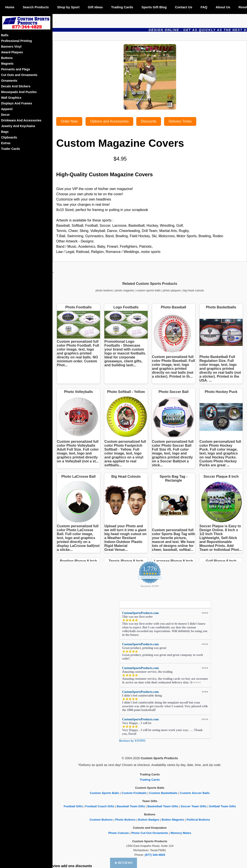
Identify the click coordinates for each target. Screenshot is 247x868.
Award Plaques (12, 52)
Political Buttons (198, 820)
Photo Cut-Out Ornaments (150, 833)
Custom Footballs (134, 793)
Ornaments (9, 81)
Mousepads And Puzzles (19, 92)
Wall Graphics (11, 98)
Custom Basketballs (163, 793)
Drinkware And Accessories (21, 120)
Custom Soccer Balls (195, 793)
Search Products (36, 7)
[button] (123, 863)
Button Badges (149, 820)
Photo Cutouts (119, 833)
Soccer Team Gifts (194, 806)
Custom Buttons (101, 820)
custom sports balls (148, 290)
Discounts (149, 121)
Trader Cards (11, 149)
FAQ (204, 7)
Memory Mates (181, 833)
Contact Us (184, 7)
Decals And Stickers (16, 86)
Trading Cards (122, 7)
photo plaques (172, 290)
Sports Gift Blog (154, 7)
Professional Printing (17, 41)
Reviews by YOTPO (132, 741)
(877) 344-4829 (155, 855)
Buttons (7, 58)
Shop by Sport (68, 7)
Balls (5, 35)
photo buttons (104, 290)
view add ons (63, 866)
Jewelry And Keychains (18, 126)
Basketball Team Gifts (163, 806)
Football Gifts (73, 806)
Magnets (7, 64)
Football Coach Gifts (100, 806)
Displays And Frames (17, 103)
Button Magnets (173, 820)
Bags (5, 132)
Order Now (69, 121)
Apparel (7, 109)
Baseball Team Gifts (131, 806)
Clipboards (9, 137)
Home (10, 7)
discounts (84, 866)
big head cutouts (194, 290)
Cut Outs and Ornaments (19, 75)
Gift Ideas (95, 7)
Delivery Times (180, 121)
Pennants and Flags (16, 69)
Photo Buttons (125, 820)
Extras (6, 143)
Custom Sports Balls (105, 793)
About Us (223, 7)
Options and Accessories (109, 121)
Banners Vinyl (11, 47)
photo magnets (124, 290)
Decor (5, 115)
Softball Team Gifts (222, 806)
